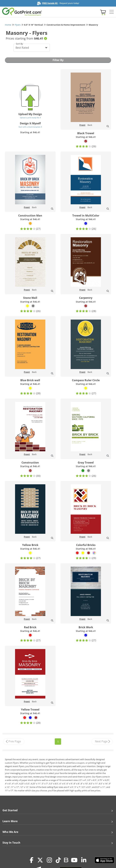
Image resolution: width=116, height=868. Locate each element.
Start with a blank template (30, 127)
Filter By (58, 60)
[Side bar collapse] (112, 12)
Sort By (19, 44)
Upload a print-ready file (30, 118)
